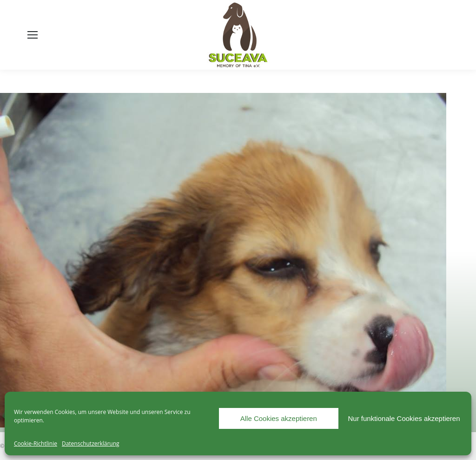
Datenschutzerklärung (91, 444)
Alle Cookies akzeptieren (279, 418)
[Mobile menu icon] (33, 35)
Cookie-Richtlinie (36, 444)
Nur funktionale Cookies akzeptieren (404, 418)
